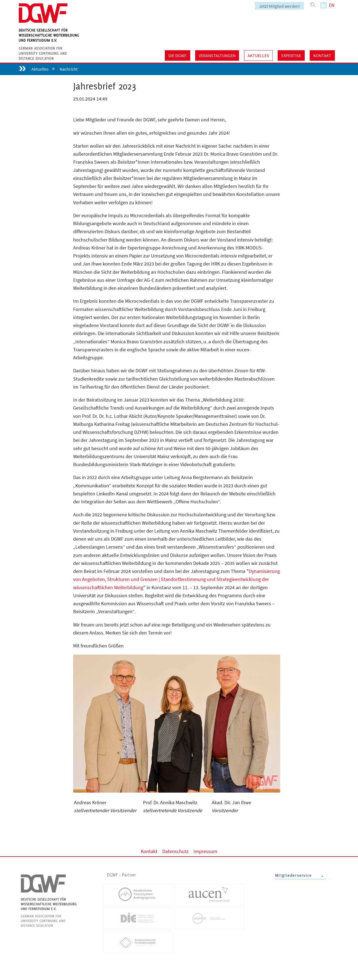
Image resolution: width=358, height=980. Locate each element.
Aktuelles (258, 55)
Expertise (291, 55)
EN (332, 5)
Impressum (205, 851)
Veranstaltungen (217, 55)
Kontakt (322, 55)
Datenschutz (175, 851)
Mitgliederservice (294, 875)
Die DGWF (177, 55)
